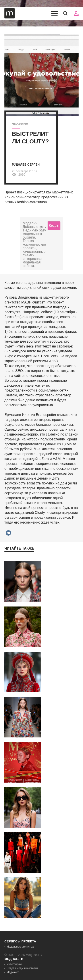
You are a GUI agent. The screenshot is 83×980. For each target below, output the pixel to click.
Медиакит (13, 972)
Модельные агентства (20, 947)
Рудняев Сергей (26, 165)
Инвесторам (14, 964)
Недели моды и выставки (22, 968)
